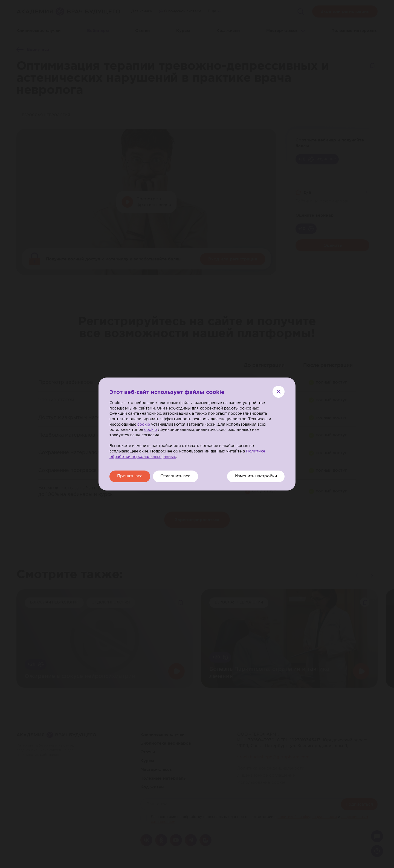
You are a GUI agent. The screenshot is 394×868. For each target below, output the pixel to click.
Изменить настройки (254, 476)
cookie (144, 424)
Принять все (131, 476)
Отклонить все (179, 476)
